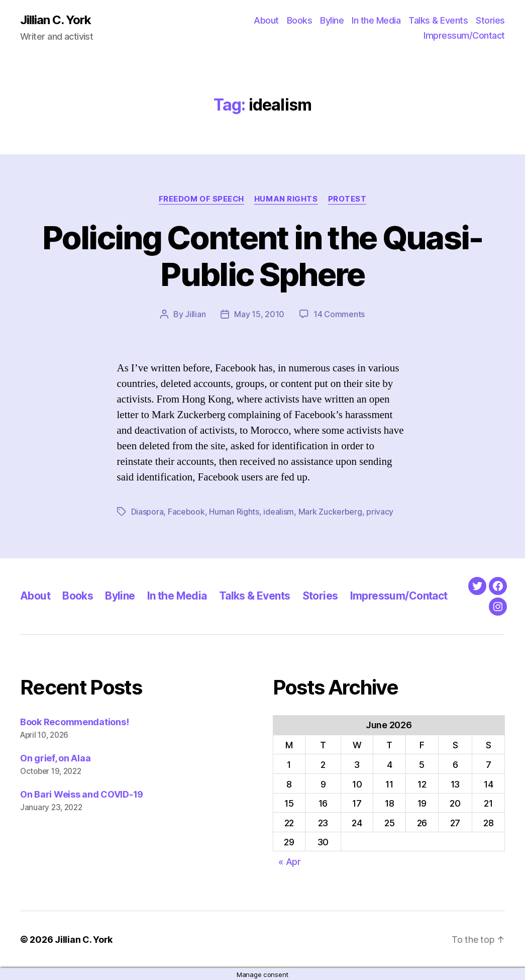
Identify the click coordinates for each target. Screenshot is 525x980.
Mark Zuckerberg (330, 511)
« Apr (290, 861)
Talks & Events (438, 20)
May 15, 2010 (259, 314)
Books (300, 20)
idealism (279, 511)
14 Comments (339, 314)
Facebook (186, 511)
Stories (490, 20)
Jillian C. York (56, 20)
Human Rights (286, 199)
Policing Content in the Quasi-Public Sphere (262, 256)
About (266, 20)
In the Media (376, 20)
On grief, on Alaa (55, 757)
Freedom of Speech (201, 199)
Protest (347, 199)
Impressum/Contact (464, 35)
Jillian (195, 314)
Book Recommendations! (74, 721)
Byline (332, 20)
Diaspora (147, 511)
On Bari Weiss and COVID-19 (82, 793)
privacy (380, 511)
